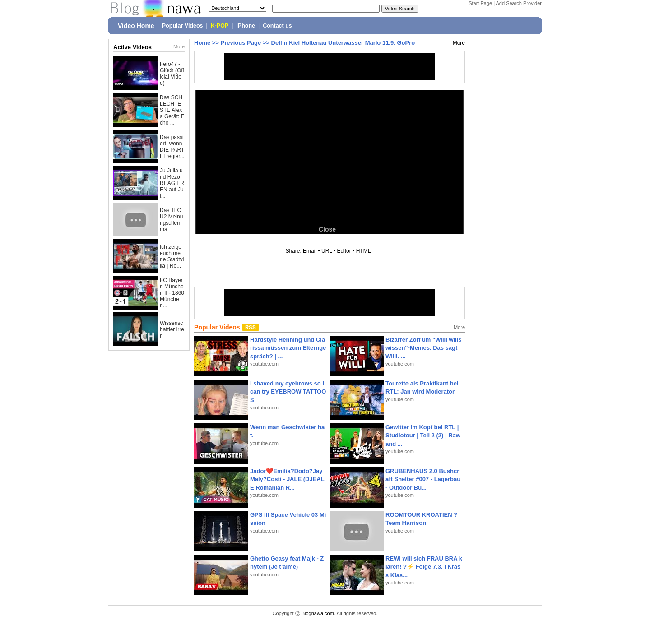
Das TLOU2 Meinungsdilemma (171, 220)
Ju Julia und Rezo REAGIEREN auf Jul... (172, 183)
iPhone (246, 26)
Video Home (136, 26)
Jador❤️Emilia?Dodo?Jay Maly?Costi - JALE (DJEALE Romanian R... (287, 479)
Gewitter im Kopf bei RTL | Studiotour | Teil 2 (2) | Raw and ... (423, 435)
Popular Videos (183, 26)
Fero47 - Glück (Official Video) (172, 74)
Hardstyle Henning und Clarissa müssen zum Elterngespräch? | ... (288, 348)
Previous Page (241, 43)
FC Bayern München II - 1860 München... (172, 293)
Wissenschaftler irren (172, 329)
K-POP (220, 26)
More (179, 46)
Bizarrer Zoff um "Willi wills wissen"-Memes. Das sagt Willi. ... (424, 348)
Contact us (277, 26)
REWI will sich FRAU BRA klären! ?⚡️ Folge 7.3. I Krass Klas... (424, 567)
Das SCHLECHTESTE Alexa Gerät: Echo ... (172, 110)
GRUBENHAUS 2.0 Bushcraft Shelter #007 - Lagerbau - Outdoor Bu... (423, 479)
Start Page (480, 3)
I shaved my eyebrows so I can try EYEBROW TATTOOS (288, 391)
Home (202, 43)
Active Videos (132, 47)
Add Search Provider (519, 3)
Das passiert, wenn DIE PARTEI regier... (172, 147)
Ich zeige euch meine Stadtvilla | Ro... (172, 256)
